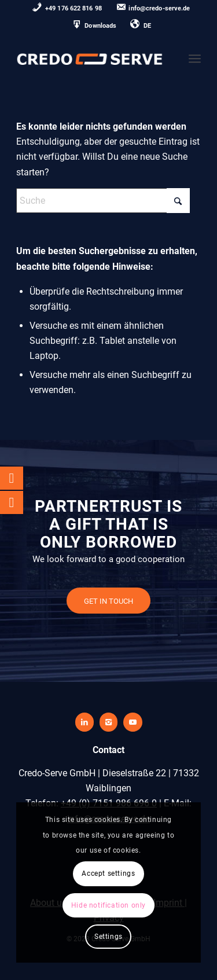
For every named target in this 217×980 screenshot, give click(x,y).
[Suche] (103, 201)
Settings (108, 937)
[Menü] (195, 58)
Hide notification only (108, 905)
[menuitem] (67, 9)
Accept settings (108, 873)
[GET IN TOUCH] (108, 601)
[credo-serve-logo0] (90, 58)
